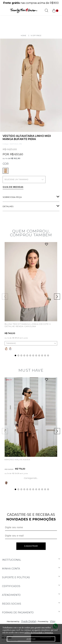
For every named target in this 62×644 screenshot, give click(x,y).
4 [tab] (24, 355)
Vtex (53, 621)
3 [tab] (21, 355)
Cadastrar (31, 546)
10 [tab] (42, 355)
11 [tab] (45, 355)
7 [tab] (33, 355)
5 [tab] (27, 355)
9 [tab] (39, 355)
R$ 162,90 (15, 158)
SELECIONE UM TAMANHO (24, 180)
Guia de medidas (13, 187)
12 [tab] (48, 355)
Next (57, 297)
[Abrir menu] (3, 11)
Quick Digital (28, 621)
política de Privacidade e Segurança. (39, 633)
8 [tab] (36, 355)
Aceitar (31, 639)
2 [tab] (18, 355)
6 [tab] (30, 355)
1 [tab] (15, 355)
